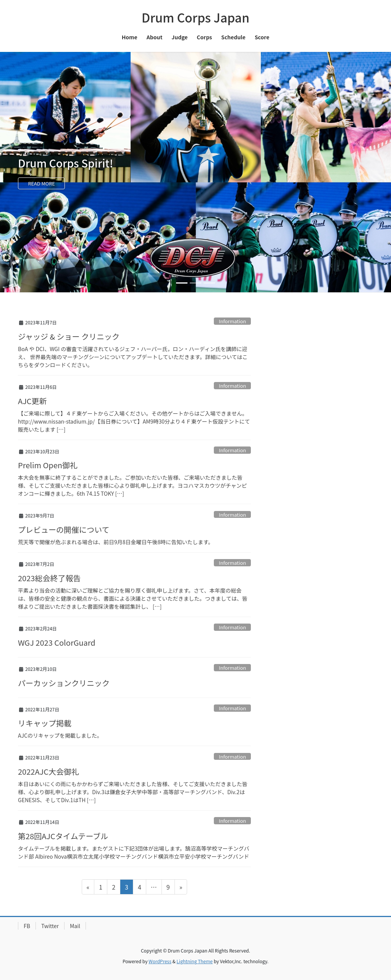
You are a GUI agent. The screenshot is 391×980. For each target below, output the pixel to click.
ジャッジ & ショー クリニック (69, 336)
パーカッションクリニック (64, 683)
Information (232, 321)
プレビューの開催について (64, 529)
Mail (75, 926)
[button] (29, 172)
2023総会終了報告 (49, 578)
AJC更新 (32, 401)
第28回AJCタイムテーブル (63, 836)
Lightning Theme (195, 961)
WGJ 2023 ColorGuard (57, 642)
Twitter (50, 926)
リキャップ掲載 (45, 723)
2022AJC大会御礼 (48, 771)
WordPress (160, 961)
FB (27, 926)
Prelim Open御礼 (48, 465)
